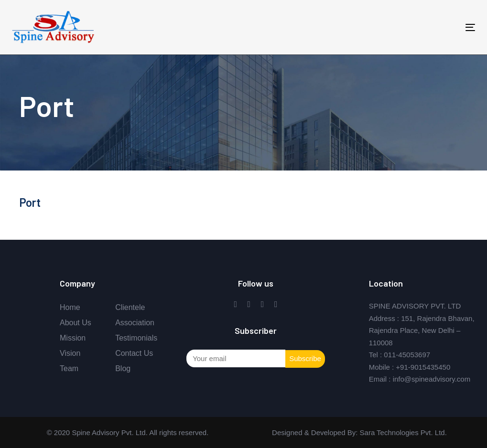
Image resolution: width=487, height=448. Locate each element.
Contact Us (134, 353)
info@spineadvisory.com (432, 379)
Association (135, 323)
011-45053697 (407, 355)
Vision (70, 353)
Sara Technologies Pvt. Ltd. (402, 432)
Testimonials (136, 338)
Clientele (130, 307)
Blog (123, 368)
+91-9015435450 (423, 367)
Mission (73, 338)
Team (69, 368)
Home (70, 307)
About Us (76, 323)
